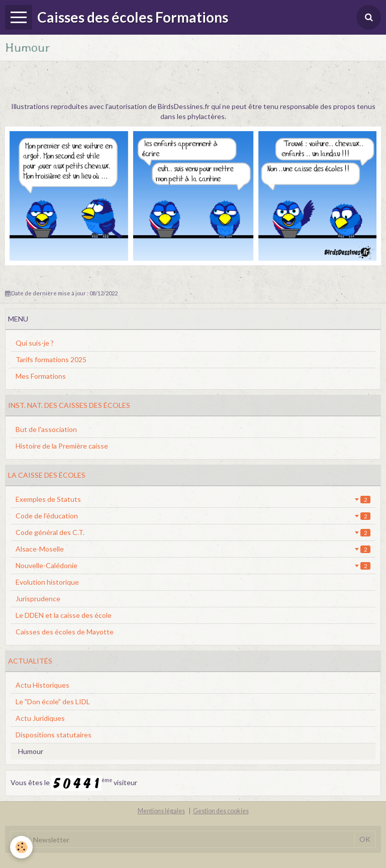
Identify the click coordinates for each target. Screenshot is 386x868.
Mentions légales (161, 811)
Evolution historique (47, 582)
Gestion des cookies (221, 811)
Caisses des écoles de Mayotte (65, 632)
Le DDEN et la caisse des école (64, 615)
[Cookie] (21, 847)
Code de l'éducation (193, 516)
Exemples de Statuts (193, 499)
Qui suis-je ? (35, 343)
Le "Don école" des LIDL (53, 701)
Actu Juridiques (40, 718)
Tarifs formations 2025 (51, 359)
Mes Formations (41, 376)
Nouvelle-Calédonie (193, 565)
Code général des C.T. (193, 532)
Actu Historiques (42, 685)
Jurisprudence (38, 599)
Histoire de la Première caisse (62, 446)
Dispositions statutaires (54, 735)
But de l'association (46, 429)
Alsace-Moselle (193, 549)
